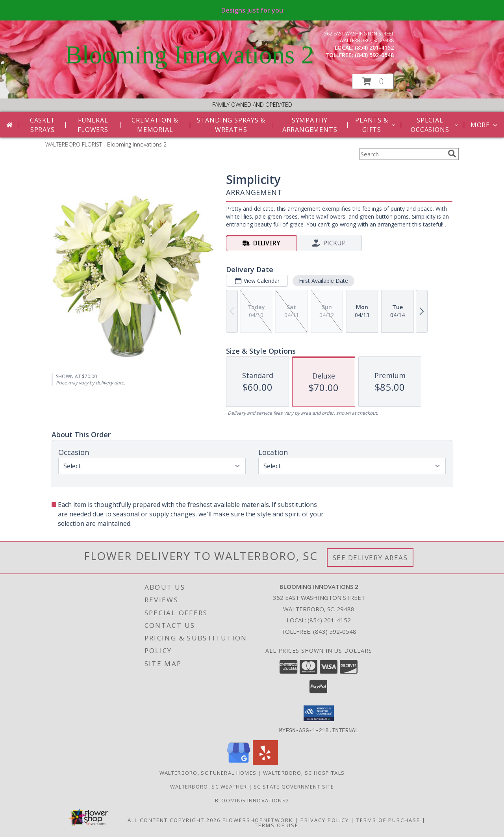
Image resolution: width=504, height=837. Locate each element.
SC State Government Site (294, 786)
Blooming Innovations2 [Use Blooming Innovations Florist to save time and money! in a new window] (252, 800)
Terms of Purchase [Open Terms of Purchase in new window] (388, 820)
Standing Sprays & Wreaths (231, 125)
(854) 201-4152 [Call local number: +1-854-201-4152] (374, 47)
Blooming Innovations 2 (189, 55)
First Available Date (323, 281)
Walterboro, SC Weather (209, 786)
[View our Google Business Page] (239, 763)
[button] (373, 81)
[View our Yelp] (265, 763)
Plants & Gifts (376, 125)
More (485, 125)
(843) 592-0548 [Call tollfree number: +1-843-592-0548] (374, 55)
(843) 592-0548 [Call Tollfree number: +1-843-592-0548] (335, 631)
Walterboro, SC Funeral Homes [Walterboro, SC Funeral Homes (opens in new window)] (208, 772)
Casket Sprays (43, 125)
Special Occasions (435, 125)
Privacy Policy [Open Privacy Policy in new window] (325, 820)
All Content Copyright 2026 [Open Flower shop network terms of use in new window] (174, 820)
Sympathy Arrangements (310, 125)
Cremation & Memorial (155, 125)
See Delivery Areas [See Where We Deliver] (370, 558)
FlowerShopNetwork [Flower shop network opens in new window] (258, 820)
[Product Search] (402, 154)
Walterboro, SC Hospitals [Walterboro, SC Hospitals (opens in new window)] (304, 772)
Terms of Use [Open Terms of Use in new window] (277, 825)
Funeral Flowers (93, 125)
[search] (452, 154)
